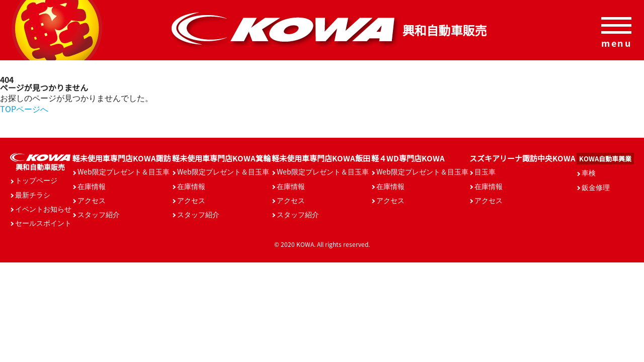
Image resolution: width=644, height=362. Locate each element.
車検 (589, 172)
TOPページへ (24, 109)
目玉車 (485, 171)
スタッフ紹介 (99, 214)
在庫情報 (92, 186)
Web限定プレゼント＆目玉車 (124, 171)
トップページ (36, 180)
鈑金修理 (596, 187)
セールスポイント (43, 223)
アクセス (92, 200)
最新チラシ (33, 195)
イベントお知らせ (43, 209)
